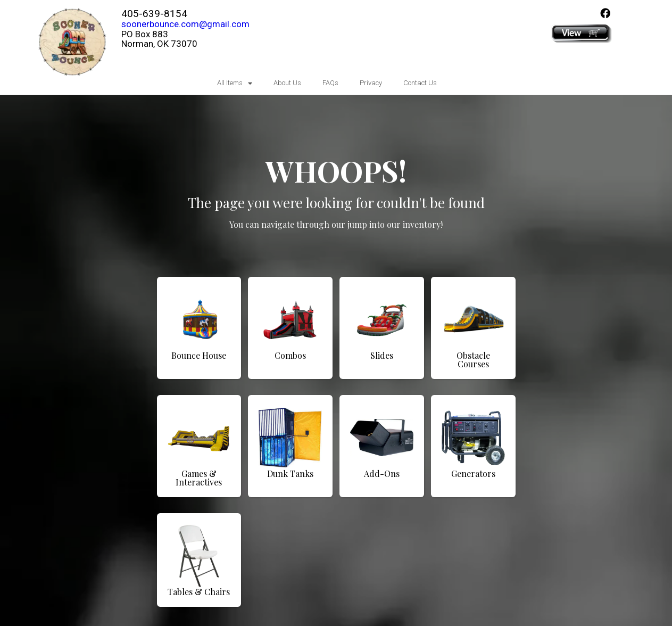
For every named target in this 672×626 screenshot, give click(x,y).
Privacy (371, 83)
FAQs (330, 83)
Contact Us (420, 83)
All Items (235, 83)
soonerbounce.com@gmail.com (185, 24)
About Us (287, 83)
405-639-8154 (154, 14)
